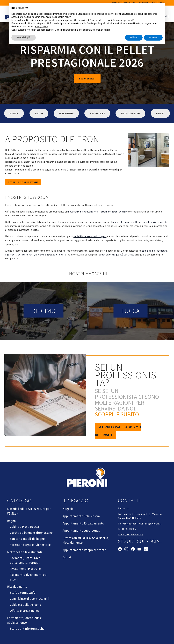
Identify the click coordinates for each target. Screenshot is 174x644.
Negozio (68, 509)
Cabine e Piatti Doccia (24, 527)
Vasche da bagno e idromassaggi (32, 533)
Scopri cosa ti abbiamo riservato (118, 431)
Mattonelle (97, 113)
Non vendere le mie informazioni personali (112, 20)
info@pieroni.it (153, 524)
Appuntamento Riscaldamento (83, 523)
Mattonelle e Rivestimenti (25, 552)
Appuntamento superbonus (81, 531)
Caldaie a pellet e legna (25, 605)
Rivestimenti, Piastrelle (25, 569)
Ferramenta (66, 113)
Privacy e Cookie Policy (131, 534)
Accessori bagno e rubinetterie (30, 545)
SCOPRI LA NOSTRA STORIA (23, 182)
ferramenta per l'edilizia (113, 212)
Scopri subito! (87, 78)
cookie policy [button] (64, 17)
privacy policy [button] (41, 27)
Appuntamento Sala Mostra (81, 516)
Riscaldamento (130, 113)
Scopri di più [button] (24, 37)
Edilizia (14, 113)
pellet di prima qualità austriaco (116, 255)
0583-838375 (130, 524)
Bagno (39, 113)
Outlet (67, 557)
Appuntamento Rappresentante (84, 550)
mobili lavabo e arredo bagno (90, 236)
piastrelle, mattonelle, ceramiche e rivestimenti (140, 222)
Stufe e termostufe (23, 593)
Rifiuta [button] (134, 37)
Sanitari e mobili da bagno (27, 539)
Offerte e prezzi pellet (24, 611)
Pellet (160, 113)
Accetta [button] (153, 37)
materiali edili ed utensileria (83, 212)
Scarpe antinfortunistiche (27, 629)
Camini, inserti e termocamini (29, 599)
